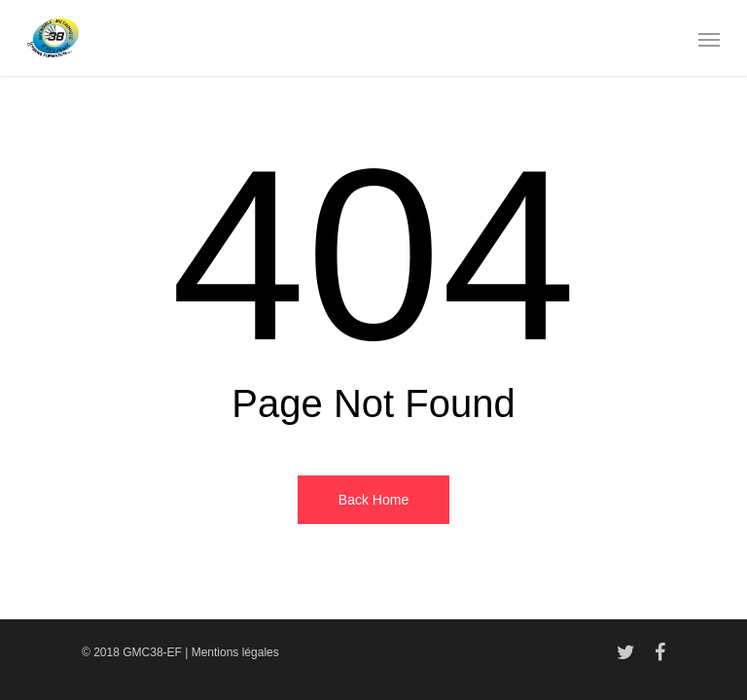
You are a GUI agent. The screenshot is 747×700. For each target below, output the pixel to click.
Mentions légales (235, 652)
